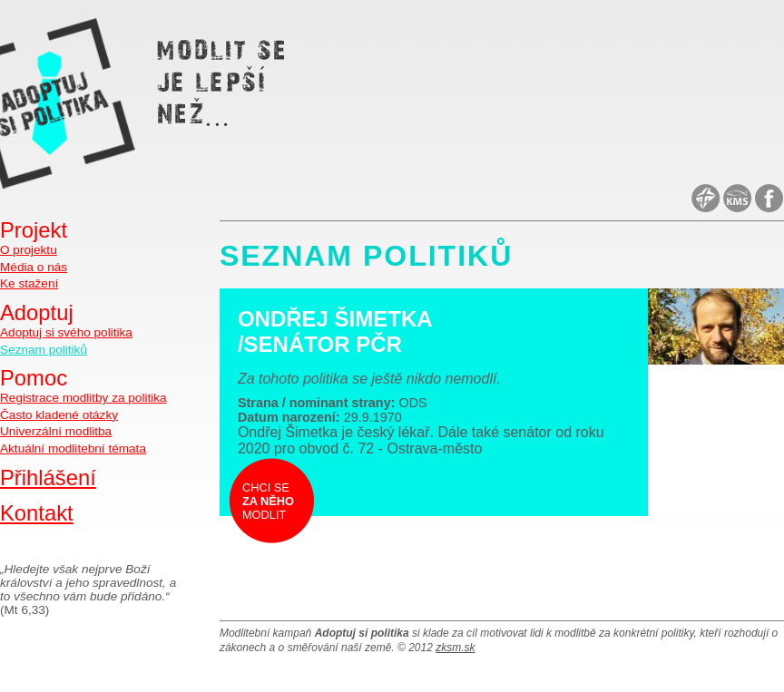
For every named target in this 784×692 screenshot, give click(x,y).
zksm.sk (455, 648)
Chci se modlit (268, 501)
